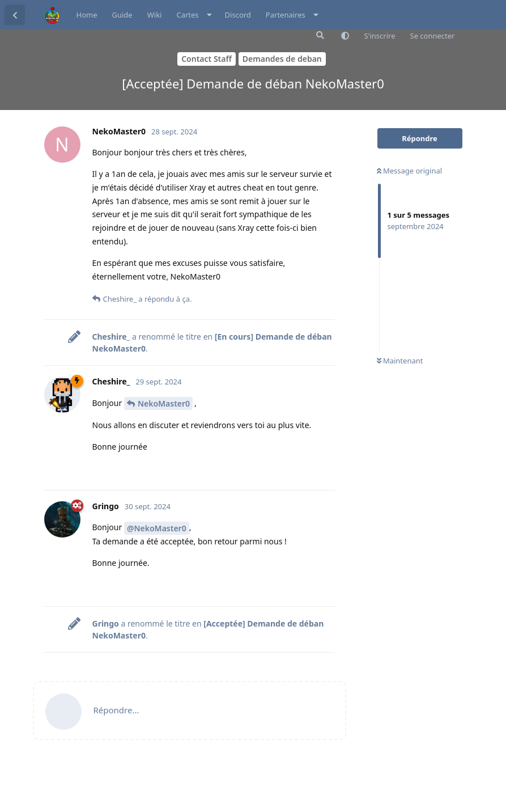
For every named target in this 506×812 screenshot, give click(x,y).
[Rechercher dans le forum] (319, 35)
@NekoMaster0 (157, 528)
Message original (410, 171)
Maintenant (400, 361)
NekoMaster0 (164, 403)
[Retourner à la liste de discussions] (15, 15)
